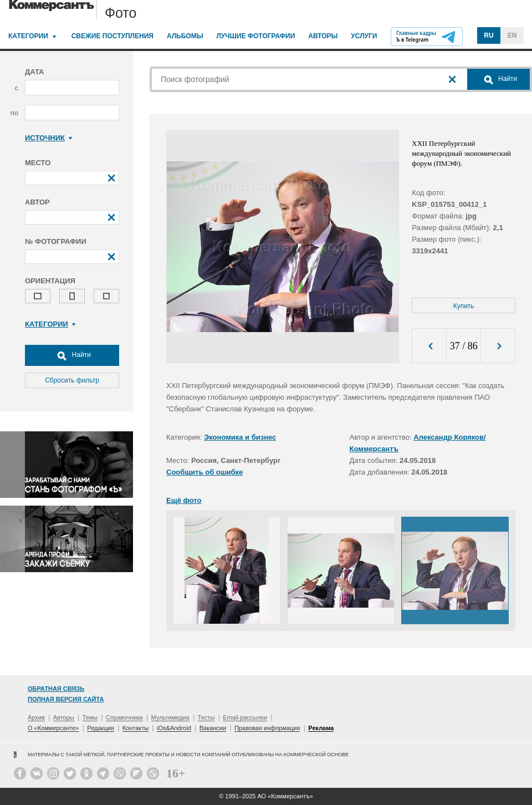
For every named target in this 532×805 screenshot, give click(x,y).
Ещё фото (184, 500)
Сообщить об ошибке (204, 472)
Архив (36, 717)
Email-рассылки (245, 717)
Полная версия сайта (66, 699)
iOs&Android (174, 728)
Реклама (321, 728)
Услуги (364, 36)
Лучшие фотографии (255, 36)
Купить (464, 306)
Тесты (206, 717)
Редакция (100, 728)
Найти (72, 355)
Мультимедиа (170, 717)
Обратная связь (56, 689)
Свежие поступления (112, 36)
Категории (28, 36)
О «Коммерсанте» (53, 728)
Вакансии (213, 728)
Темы (90, 717)
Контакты (136, 728)
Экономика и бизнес (240, 437)
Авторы (323, 36)
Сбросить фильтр (72, 380)
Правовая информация (267, 728)
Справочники (124, 717)
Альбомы (185, 36)
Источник (48, 138)
